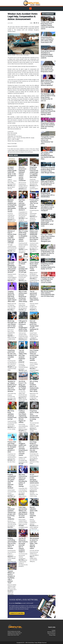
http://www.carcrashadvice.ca (30, 67)
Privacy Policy (52, 635)
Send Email (13, 135)
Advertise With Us (51, 632)
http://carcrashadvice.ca (17, 141)
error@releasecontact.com (25, 150)
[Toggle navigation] (30, 8)
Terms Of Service (51, 634)
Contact (54, 630)
